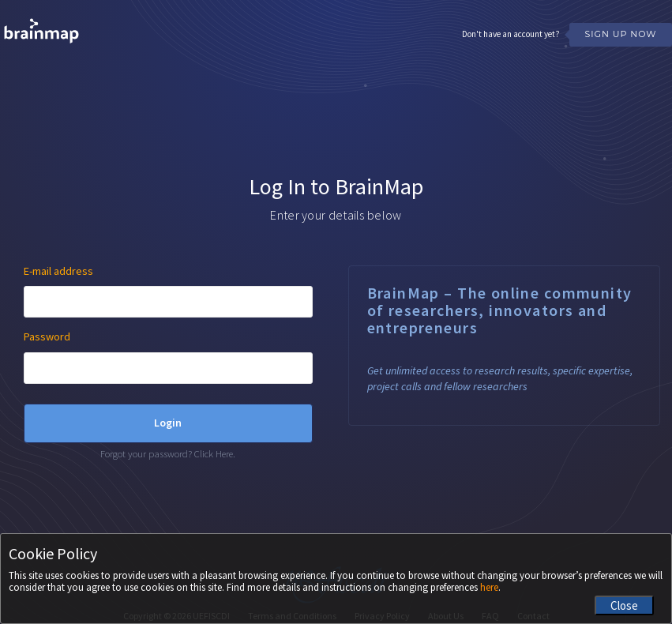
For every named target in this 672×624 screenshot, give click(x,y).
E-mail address (58, 271)
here (489, 587)
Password (47, 336)
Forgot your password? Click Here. (168, 453)
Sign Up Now (620, 34)
